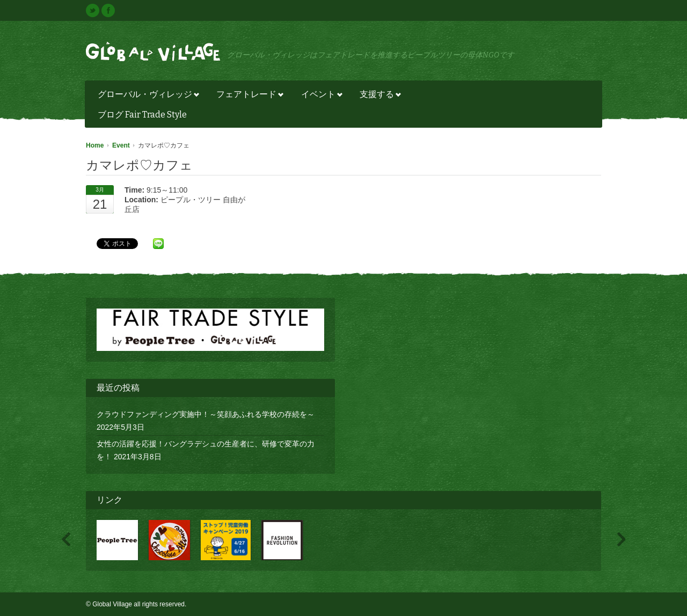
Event (121, 145)
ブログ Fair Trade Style (142, 115)
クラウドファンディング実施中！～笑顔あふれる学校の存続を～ (206, 414)
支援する (378, 96)
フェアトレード (247, 96)
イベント (319, 96)
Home (95, 145)
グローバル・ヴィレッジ (146, 96)
